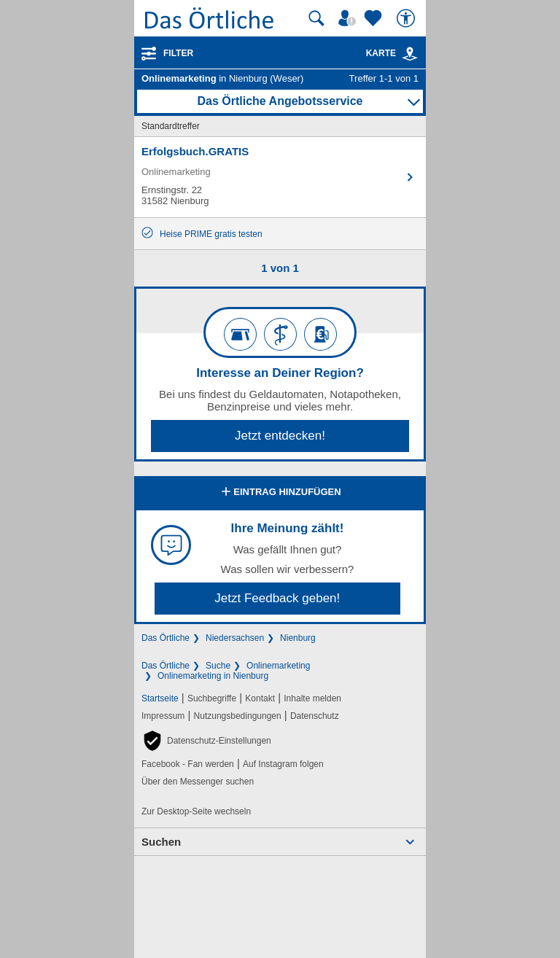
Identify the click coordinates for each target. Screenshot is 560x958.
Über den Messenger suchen (198, 782)
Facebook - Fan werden (188, 764)
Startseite (160, 698)
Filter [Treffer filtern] (178, 53)
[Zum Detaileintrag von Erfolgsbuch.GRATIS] (280, 177)
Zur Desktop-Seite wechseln (196, 811)
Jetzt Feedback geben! (277, 598)
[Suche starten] (316, 18)
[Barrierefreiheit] (408, 18)
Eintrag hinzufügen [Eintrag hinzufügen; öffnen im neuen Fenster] (280, 493)
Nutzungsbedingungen (238, 716)
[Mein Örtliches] (349, 18)
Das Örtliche (166, 638)
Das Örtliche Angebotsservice (280, 101)
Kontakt (260, 698)
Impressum (163, 716)
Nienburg (298, 638)
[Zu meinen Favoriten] (375, 18)
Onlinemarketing (278, 666)
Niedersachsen (235, 638)
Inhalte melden (312, 698)
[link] (410, 54)
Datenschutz (315, 716)
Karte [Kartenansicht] (392, 53)
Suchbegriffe (212, 698)
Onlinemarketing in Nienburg (213, 676)
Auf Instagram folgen (283, 764)
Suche (218, 666)
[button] (206, 741)
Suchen (161, 842)
